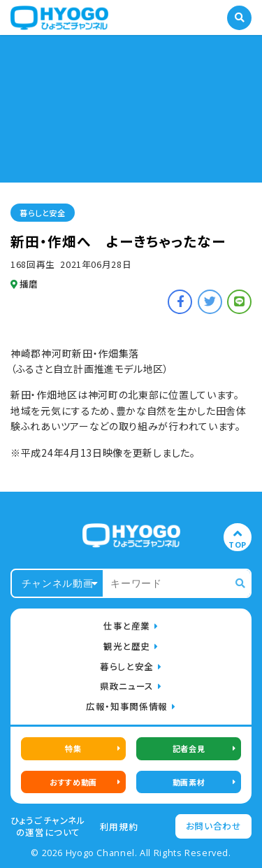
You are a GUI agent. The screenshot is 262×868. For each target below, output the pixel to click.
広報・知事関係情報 (127, 706)
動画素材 (189, 782)
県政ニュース (127, 686)
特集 (73, 748)
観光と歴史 (127, 646)
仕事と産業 (127, 626)
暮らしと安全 (42, 213)
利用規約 (119, 827)
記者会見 (189, 748)
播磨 (24, 284)
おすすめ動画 (73, 782)
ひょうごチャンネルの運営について (48, 826)
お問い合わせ (214, 826)
